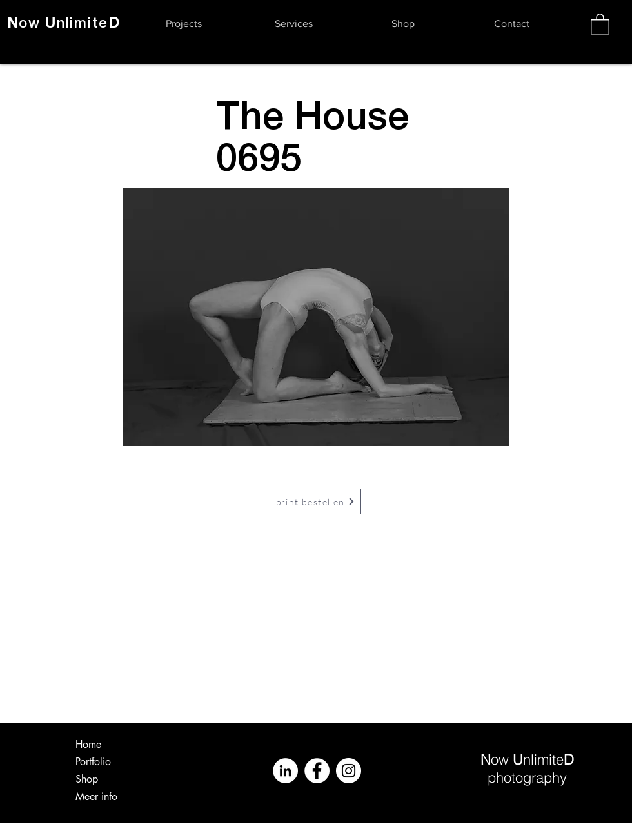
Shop (87, 779)
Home (88, 744)
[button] (184, 24)
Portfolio (93, 762)
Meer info (96, 796)
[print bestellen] (315, 502)
